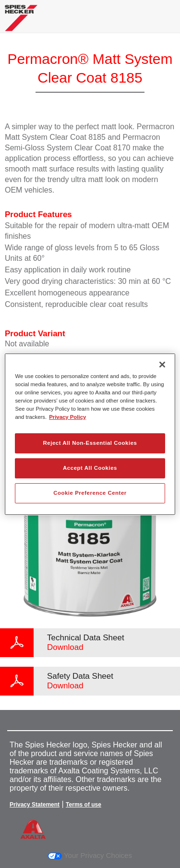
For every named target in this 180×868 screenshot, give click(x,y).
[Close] (162, 364)
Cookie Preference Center (90, 493)
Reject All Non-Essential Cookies (90, 443)
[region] (90, 434)
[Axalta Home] (21, 22)
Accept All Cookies (90, 468)
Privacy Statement (35, 805)
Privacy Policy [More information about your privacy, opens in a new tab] (67, 417)
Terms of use (84, 805)
